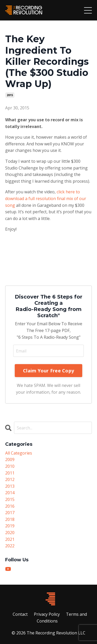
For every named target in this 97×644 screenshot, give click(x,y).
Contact (20, 614)
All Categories (19, 453)
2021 (10, 539)
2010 (10, 466)
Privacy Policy (47, 614)
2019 (10, 526)
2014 (10, 493)
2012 (10, 479)
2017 (10, 513)
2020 (10, 533)
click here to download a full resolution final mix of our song (46, 198)
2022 (10, 546)
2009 (10, 459)
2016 (10, 506)
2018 (10, 519)
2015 (10, 95)
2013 (10, 486)
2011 (10, 473)
